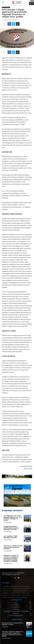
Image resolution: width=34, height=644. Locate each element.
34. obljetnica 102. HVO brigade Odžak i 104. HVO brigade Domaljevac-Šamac (13, 518)
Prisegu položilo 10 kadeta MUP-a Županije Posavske (13, 624)
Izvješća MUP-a (6, 7)
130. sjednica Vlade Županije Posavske (11, 537)
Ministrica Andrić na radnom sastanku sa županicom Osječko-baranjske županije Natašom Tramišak (11, 558)
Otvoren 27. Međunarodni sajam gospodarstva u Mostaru (13, 547)
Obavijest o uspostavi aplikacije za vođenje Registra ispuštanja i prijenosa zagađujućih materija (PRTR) (13, 634)
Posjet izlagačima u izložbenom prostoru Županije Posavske (11, 528)
